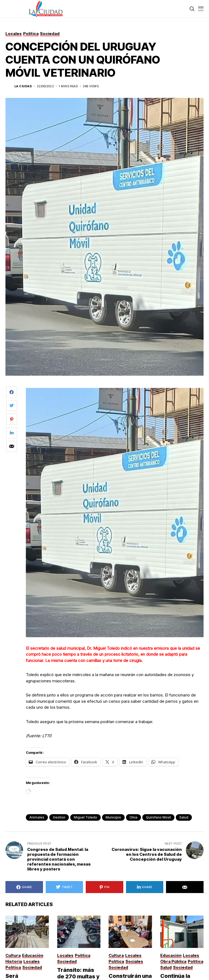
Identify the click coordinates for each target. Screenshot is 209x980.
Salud (184, 817)
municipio (113, 817)
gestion (59, 817)
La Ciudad (23, 86)
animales (37, 817)
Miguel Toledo (85, 817)
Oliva (133, 817)
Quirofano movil (158, 817)
